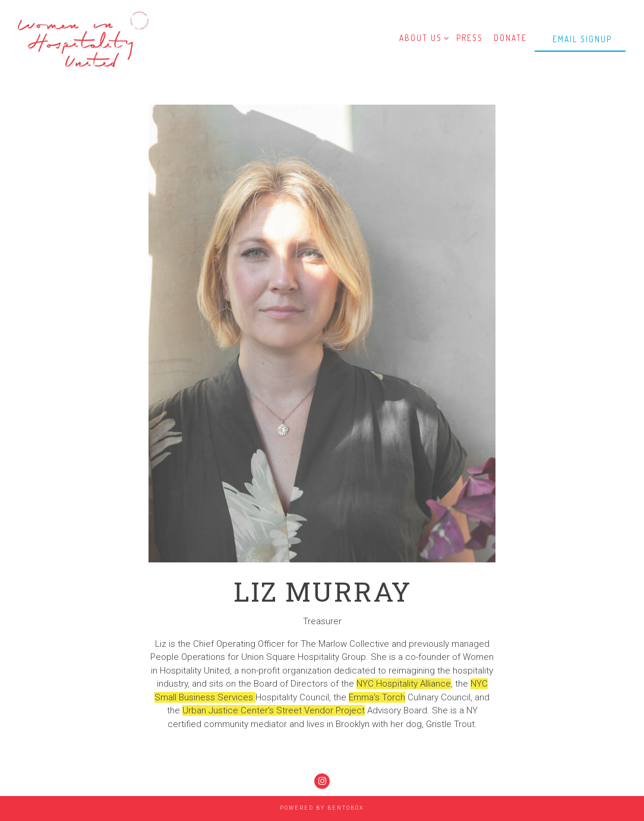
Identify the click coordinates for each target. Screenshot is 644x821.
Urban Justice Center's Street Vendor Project (274, 710)
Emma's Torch (377, 697)
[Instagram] (322, 781)
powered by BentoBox (322, 808)
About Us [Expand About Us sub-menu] (422, 37)
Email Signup (582, 39)
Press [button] (470, 38)
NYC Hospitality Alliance (404, 684)
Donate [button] (510, 38)
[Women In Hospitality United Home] (83, 39)
